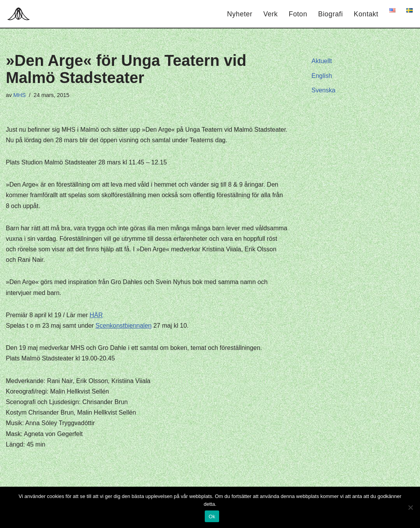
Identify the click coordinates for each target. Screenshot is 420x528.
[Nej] (410, 507)
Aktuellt (322, 61)
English (322, 76)
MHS (19, 95)
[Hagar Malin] (20, 14)
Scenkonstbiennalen (123, 326)
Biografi (330, 14)
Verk (270, 14)
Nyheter (240, 14)
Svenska (323, 90)
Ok (212, 517)
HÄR (96, 315)
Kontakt (366, 14)
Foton (298, 14)
